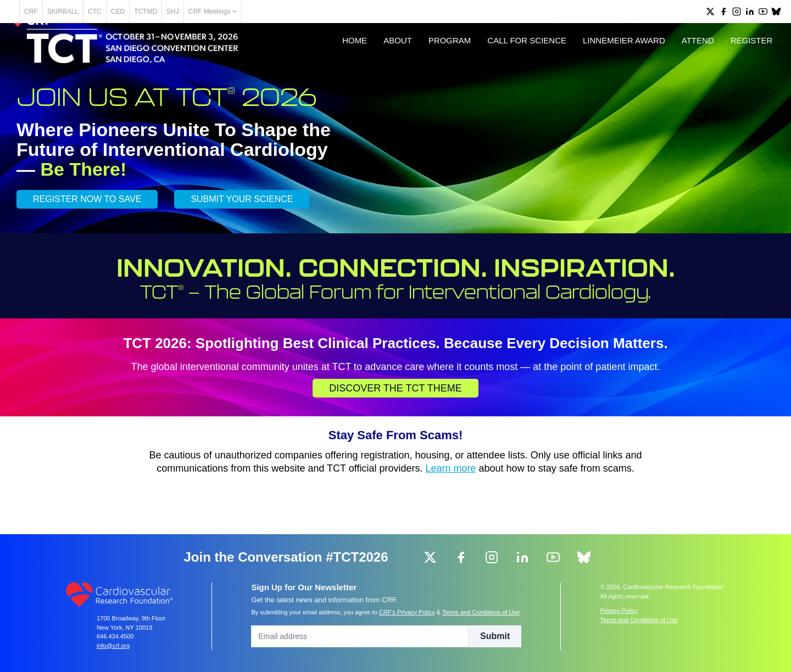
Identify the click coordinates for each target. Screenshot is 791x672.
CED (156, 12)
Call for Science (515, 72)
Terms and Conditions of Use (481, 612)
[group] (710, 12)
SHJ (211, 12)
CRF (69, 12)
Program (438, 72)
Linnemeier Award (612, 72)
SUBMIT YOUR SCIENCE (242, 242)
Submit (495, 636)
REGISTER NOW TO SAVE (87, 242)
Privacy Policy (619, 611)
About (386, 72)
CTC (133, 12)
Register (740, 72)
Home (343, 72)
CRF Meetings (251, 12)
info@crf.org (113, 646)
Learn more (451, 511)
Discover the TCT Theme (396, 431)
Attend (686, 72)
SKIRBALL (101, 12)
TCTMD (184, 12)
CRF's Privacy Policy (407, 612)
